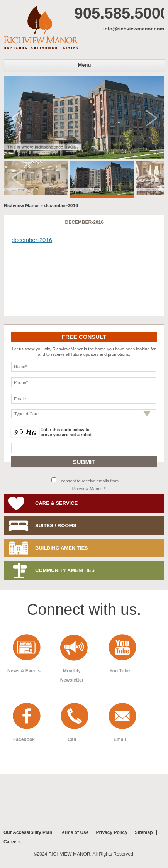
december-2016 (84, 222)
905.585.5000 (119, 13)
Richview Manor (41, 27)
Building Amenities (62, 548)
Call (72, 739)
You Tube (120, 671)
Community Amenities (65, 570)
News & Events (24, 671)
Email (120, 739)
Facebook (24, 739)
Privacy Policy (111, 832)
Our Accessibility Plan (28, 832)
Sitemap (144, 832)
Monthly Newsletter (72, 675)
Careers (12, 842)
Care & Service (56, 503)
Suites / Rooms (56, 525)
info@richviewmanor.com (134, 29)
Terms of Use (74, 832)
